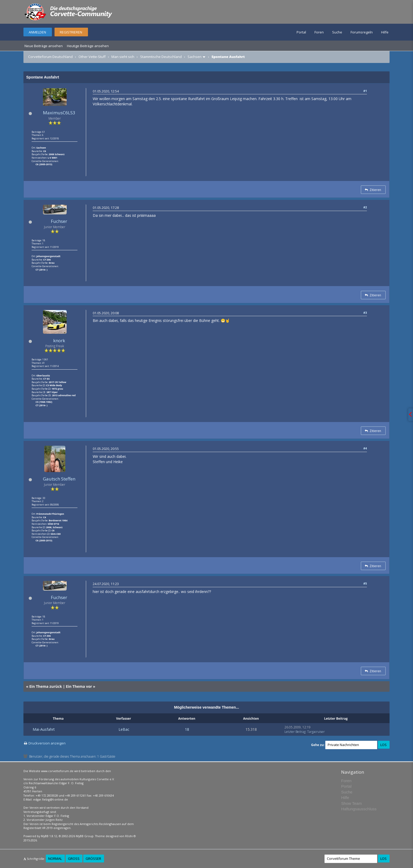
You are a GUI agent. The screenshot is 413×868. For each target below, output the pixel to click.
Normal (55, 859)
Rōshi (129, 836)
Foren (319, 32)
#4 (365, 448)
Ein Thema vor (79, 686)
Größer (93, 859)
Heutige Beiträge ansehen (88, 46)
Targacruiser (316, 732)
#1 (365, 91)
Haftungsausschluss (359, 809)
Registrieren (71, 32)
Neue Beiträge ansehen (44, 46)
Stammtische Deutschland (161, 57)
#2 (365, 207)
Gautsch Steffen (59, 479)
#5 (365, 583)
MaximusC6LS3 (59, 113)
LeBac (124, 729)
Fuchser (59, 221)
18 (187, 729)
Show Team (351, 803)
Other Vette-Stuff (92, 57)
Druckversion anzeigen (47, 743)
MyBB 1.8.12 (49, 836)
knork (59, 340)
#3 (365, 313)
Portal (301, 32)
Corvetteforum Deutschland (50, 57)
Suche (337, 32)
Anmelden (37, 32)
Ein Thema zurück (46, 686)
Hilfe (385, 32)
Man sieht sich (123, 57)
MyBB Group (85, 836)
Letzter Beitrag (295, 732)
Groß (74, 859)
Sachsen (195, 57)
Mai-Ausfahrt (44, 729)
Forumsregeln (362, 32)
